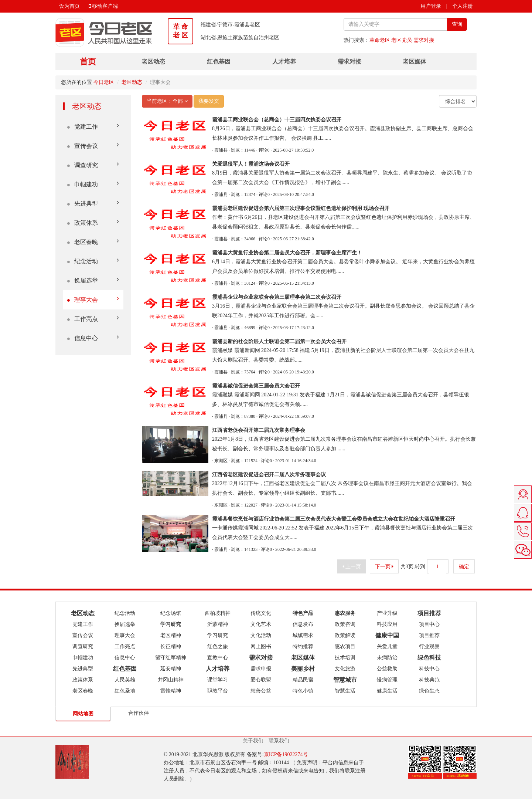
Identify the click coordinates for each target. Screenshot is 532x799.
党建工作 (93, 126)
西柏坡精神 (218, 613)
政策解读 (345, 635)
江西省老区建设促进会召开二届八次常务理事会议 (269, 475)
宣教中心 (218, 658)
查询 (457, 24)
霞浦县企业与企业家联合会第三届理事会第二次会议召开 (277, 297)
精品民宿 (303, 680)
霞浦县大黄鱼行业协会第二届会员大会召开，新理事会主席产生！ (287, 253)
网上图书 (261, 646)
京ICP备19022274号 (286, 754)
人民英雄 (125, 680)
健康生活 (387, 691)
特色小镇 (303, 691)
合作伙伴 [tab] (139, 713)
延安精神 (171, 669)
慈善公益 (261, 691)
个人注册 (463, 6)
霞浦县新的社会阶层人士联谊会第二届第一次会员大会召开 (279, 341)
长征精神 (171, 646)
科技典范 (429, 680)
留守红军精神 (171, 658)
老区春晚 (93, 242)
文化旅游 (345, 669)
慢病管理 (387, 680)
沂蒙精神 (218, 624)
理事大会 (93, 299)
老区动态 (153, 62)
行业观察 (429, 646)
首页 (88, 62)
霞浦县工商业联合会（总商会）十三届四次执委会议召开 (277, 120)
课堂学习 (218, 680)
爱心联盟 (261, 680)
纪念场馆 (171, 613)
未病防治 (387, 658)
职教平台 (218, 691)
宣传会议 (93, 145)
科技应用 (387, 624)
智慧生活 (345, 691)
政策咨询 (345, 624)
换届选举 (93, 280)
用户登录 (431, 6)
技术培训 (345, 658)
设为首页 (69, 6)
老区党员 (402, 40)
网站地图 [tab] (83, 714)
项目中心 (429, 624)
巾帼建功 (93, 184)
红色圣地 (125, 691)
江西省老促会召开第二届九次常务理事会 (259, 430)
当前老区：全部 (167, 101)
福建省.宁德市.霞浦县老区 (230, 25)
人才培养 (284, 62)
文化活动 (261, 635)
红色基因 (219, 62)
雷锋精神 (171, 691)
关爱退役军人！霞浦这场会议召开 (251, 164)
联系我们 (279, 741)
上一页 (352, 567)
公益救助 (387, 669)
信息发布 (303, 624)
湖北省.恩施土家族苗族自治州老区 (240, 38)
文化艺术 (261, 624)
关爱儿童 (387, 646)
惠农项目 (345, 646)
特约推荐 (303, 646)
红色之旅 (218, 646)
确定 (464, 567)
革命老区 (380, 40)
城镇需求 (303, 635)
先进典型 (93, 203)
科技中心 (429, 669)
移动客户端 (103, 6)
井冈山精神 (171, 680)
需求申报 (261, 669)
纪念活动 (93, 261)
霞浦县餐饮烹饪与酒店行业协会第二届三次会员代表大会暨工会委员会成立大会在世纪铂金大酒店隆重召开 (334, 519)
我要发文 (209, 101)
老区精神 (171, 635)
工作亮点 (93, 319)
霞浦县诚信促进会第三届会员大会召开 (256, 386)
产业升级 (387, 613)
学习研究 (218, 635)
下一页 (384, 567)
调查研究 (93, 165)
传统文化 (261, 613)
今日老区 (104, 82)
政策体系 (93, 222)
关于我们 (253, 741)
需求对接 (424, 40)
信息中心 (93, 338)
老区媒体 (415, 62)
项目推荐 (429, 635)
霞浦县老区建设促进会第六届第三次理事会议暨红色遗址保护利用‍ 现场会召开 (301, 208)
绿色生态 (429, 691)
